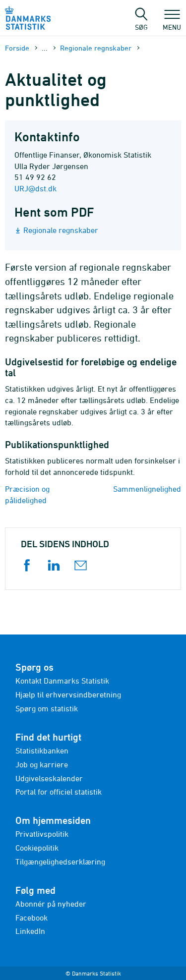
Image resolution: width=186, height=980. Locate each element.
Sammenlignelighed (147, 489)
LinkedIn (30, 931)
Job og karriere (42, 764)
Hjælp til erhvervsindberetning (68, 694)
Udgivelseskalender (49, 778)
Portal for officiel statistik (59, 792)
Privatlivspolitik (42, 834)
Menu (172, 22)
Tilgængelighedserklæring (60, 862)
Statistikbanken (42, 750)
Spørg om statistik (47, 708)
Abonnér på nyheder (51, 904)
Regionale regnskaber (96, 48)
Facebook (31, 918)
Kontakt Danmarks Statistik (62, 681)
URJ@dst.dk (35, 188)
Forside (17, 48)
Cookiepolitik (37, 848)
